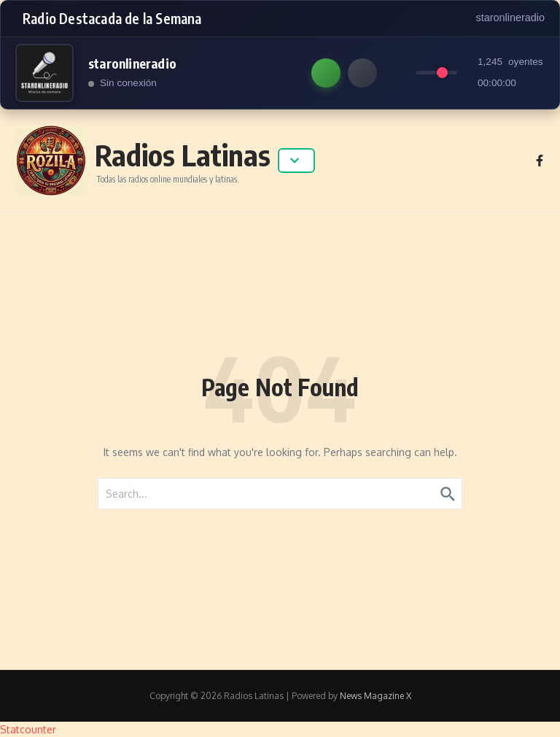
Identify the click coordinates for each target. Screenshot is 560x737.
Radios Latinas (183, 155)
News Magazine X (376, 696)
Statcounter (28, 729)
